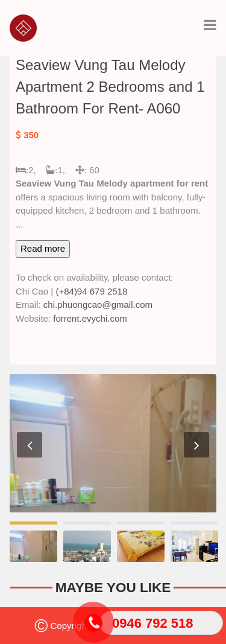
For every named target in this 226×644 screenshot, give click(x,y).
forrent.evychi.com (90, 318)
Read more (43, 248)
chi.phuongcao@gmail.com (98, 304)
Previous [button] (30, 445)
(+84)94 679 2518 (91, 291)
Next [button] (196, 445)
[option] (113, 443)
